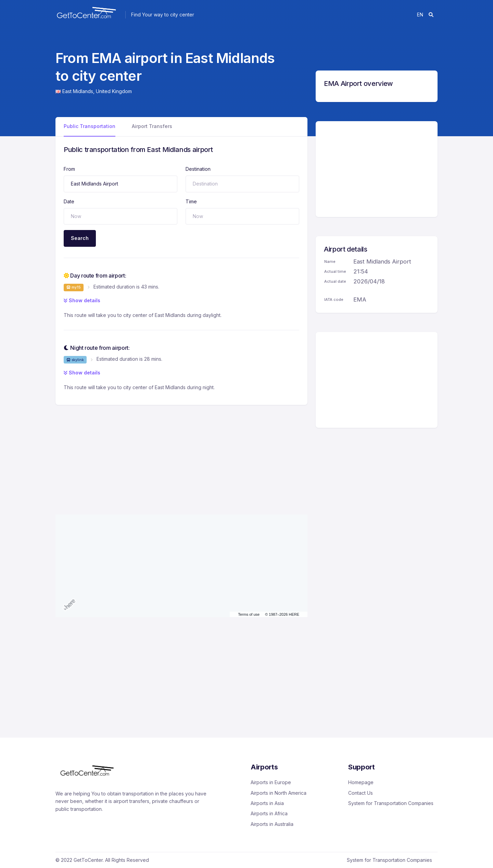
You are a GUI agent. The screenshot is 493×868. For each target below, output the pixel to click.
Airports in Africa (269, 813)
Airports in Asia (267, 803)
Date (69, 201)
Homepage (361, 782)
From (69, 169)
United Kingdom (114, 91)
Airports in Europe (271, 782)
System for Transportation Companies (391, 803)
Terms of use (249, 614)
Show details (82, 300)
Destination (198, 169)
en (420, 15)
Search (80, 238)
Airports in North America (279, 793)
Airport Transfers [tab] (152, 126)
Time (191, 201)
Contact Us (361, 793)
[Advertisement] (181, 453)
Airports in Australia (272, 824)
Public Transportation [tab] (90, 126)
